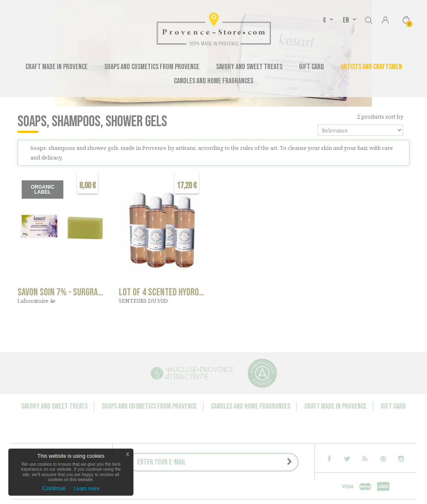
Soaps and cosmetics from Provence (152, 67)
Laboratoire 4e (36, 301)
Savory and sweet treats (249, 67)
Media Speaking (283, 458)
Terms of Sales (273, 465)
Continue (54, 488)
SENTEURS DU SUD (143, 301)
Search (369, 19)
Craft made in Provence (57, 67)
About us (245, 458)
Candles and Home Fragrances (213, 81)
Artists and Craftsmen (371, 67)
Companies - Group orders (193, 458)
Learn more (87, 489)
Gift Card (311, 67)
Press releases (155, 465)
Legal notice (199, 465)
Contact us (139, 458)
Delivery (234, 465)
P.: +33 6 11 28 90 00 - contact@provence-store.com (199, 473)
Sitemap (280, 473)
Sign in (385, 21)
